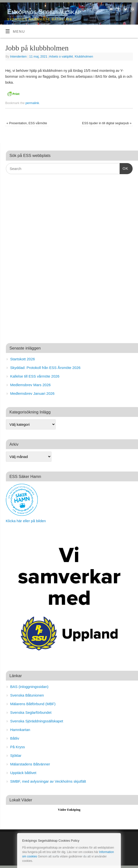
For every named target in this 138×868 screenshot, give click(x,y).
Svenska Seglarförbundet (31, 712)
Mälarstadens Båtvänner (30, 764)
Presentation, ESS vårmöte (27, 123)
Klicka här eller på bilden (26, 521)
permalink (32, 103)
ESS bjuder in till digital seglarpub (107, 123)
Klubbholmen (84, 56)
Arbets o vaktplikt (61, 56)
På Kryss (18, 747)
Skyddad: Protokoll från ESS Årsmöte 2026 (45, 368)
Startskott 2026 (23, 359)
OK (124, 168)
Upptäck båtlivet (23, 773)
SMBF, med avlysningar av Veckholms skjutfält (48, 781)
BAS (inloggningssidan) (29, 687)
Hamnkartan (20, 730)
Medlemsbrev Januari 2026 (32, 393)
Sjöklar (16, 755)
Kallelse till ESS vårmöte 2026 (35, 376)
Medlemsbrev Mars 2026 (31, 385)
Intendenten (18, 56)
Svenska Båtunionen (27, 695)
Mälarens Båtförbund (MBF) (33, 704)
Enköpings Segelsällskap (44, 12)
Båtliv (15, 738)
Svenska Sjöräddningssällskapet (37, 721)
